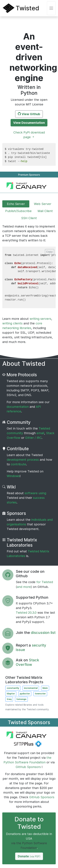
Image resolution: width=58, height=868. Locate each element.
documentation (18, 407)
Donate (29, 856)
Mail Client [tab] (45, 211)
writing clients (12, 323)
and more (24, 587)
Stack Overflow (27, 662)
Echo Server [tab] (16, 204)
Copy (50, 252)
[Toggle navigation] (51, 8)
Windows (13, 476)
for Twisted (45, 582)
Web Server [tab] (43, 204)
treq (9, 699)
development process (23, 460)
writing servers (40, 319)
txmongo (21, 699)
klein (45, 688)
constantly (13, 688)
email (40, 433)
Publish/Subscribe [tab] (18, 211)
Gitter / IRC (33, 438)
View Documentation (29, 123)
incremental (31, 688)
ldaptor (11, 694)
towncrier (40, 694)
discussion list (43, 633)
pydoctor (25, 694)
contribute (18, 464)
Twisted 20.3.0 (27, 613)
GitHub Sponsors (28, 767)
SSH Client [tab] (29, 218)
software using (35, 493)
